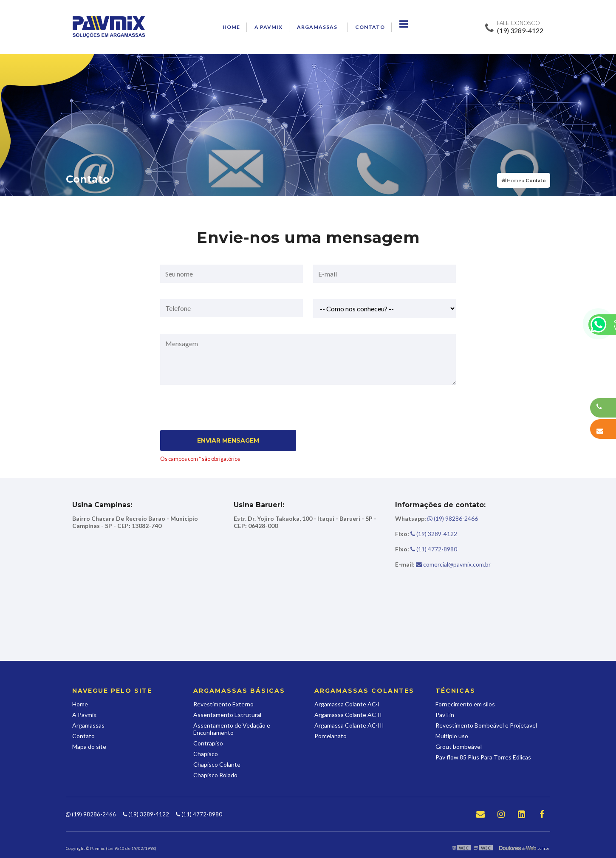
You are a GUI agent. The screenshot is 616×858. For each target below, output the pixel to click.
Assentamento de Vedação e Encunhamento (232, 729)
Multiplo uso (452, 736)
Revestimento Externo (223, 704)
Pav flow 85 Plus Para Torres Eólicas (483, 757)
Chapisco (206, 754)
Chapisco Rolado (215, 775)
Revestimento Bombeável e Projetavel (486, 725)
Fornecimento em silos (465, 704)
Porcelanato (331, 736)
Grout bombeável (459, 747)
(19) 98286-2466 (437, 518)
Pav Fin (445, 715)
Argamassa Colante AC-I (347, 704)
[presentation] (212, 410)
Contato (370, 27)
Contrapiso (208, 743)
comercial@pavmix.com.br (443, 564)
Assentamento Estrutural (227, 715)
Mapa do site (89, 747)
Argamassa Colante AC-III (349, 725)
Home (231, 27)
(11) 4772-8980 (426, 549)
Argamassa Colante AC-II (348, 715)
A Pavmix (268, 27)
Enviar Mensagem (228, 440)
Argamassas (317, 27)
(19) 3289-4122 (520, 30)
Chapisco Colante (217, 764)
